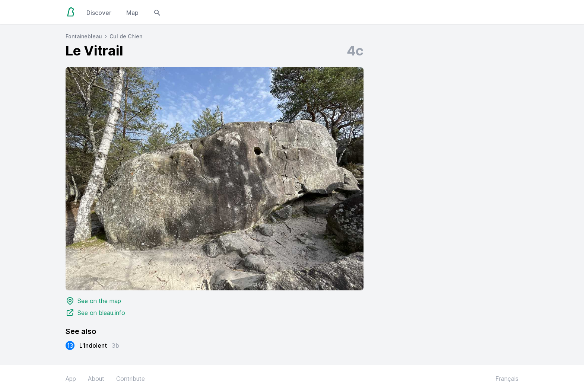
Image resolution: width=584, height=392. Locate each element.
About (96, 379)
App (71, 379)
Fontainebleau (84, 36)
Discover (99, 13)
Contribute (131, 379)
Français (507, 379)
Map (132, 13)
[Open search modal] (157, 12)
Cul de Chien (126, 36)
